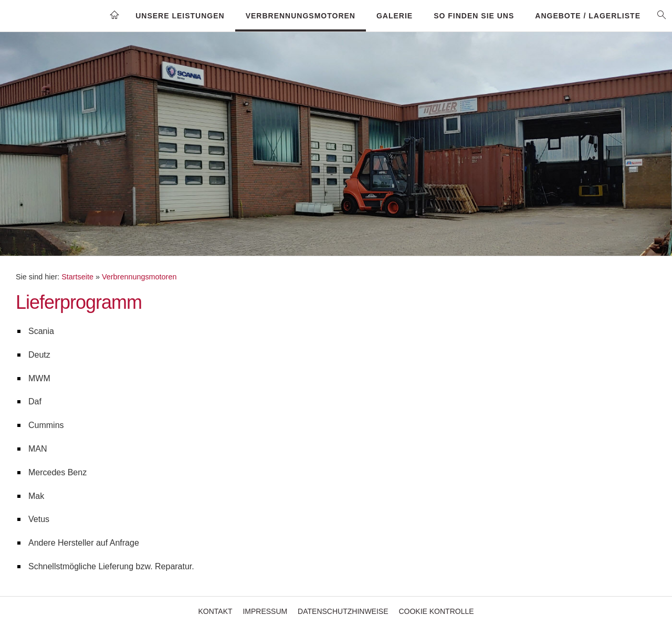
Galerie (395, 16)
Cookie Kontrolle (436, 611)
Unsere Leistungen (180, 16)
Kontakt (215, 611)
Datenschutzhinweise (343, 611)
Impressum (265, 611)
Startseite (77, 277)
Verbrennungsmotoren (301, 16)
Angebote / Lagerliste (588, 16)
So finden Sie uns (474, 16)
